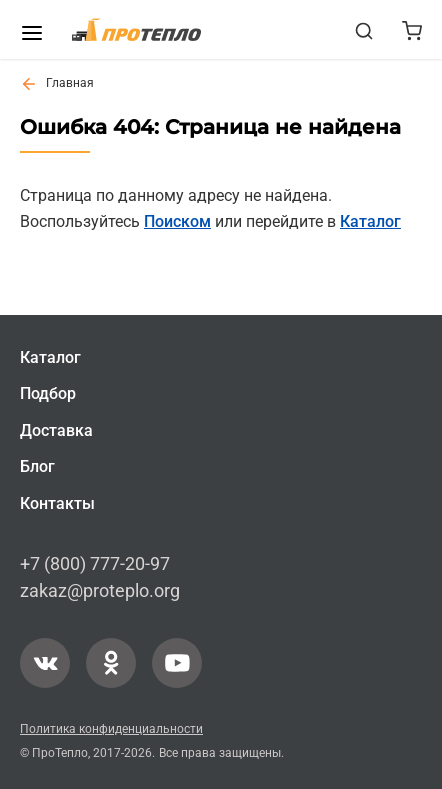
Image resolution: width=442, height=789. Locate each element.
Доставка (56, 430)
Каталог (370, 221)
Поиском (177, 221)
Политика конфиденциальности (111, 729)
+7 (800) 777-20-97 (95, 563)
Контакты (57, 503)
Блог (37, 467)
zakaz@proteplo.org (100, 591)
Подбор (48, 394)
